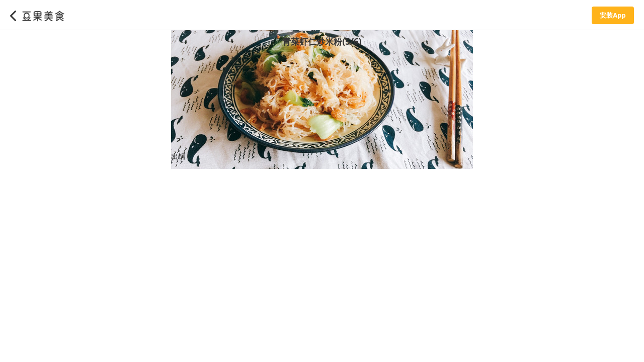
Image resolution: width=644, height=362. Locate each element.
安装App (613, 15)
